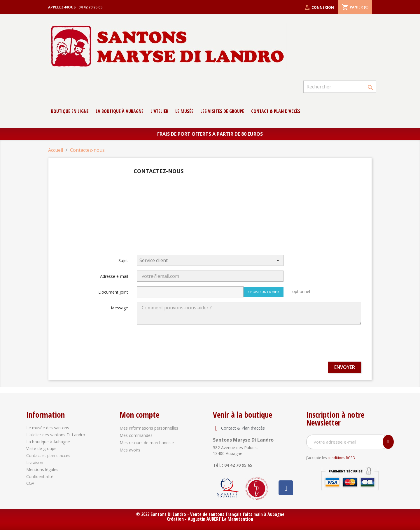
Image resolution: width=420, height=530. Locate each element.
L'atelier (159, 111)
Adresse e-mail (114, 276)
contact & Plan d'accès (276, 111)
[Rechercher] (340, 87)
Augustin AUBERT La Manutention (220, 519)
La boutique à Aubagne (120, 111)
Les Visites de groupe (222, 111)
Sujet (123, 260)
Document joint (113, 292)
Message (119, 308)
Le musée (184, 111)
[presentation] (317, 346)
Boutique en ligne (70, 111)
